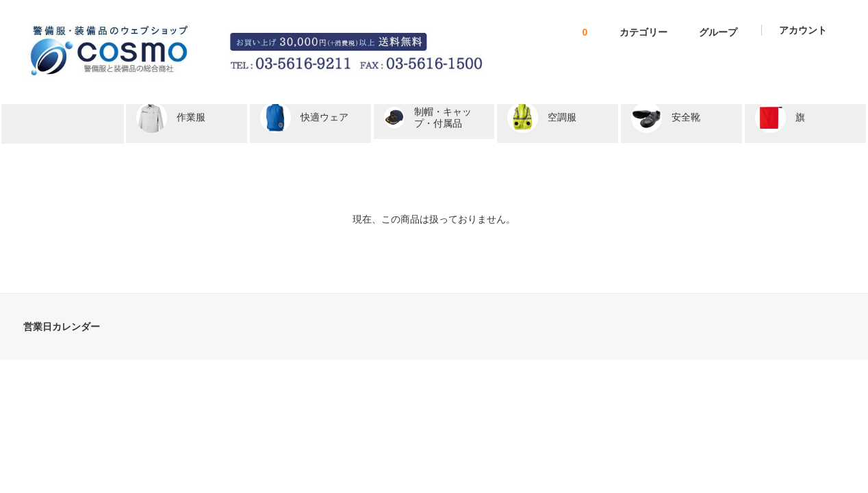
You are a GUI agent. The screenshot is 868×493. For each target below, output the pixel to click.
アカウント (803, 30)
